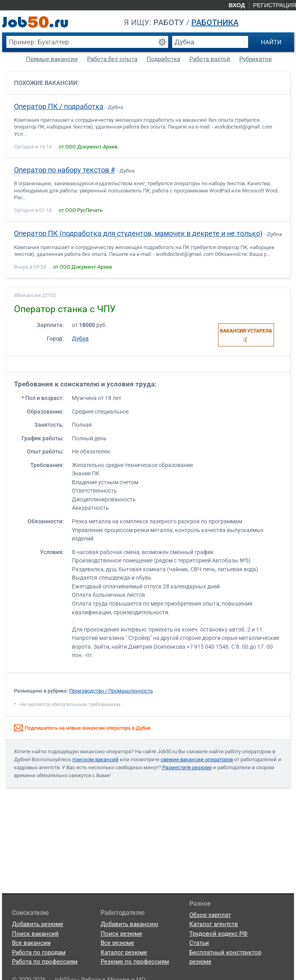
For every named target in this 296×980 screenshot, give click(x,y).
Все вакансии (31, 943)
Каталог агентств (214, 924)
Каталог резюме (124, 952)
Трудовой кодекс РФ (219, 934)
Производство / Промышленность (111, 691)
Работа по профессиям (45, 962)
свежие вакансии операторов (197, 759)
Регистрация (274, 5)
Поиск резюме (121, 934)
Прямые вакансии (52, 59)
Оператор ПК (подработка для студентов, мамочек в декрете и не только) (138, 234)
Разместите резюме (187, 767)
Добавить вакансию (129, 924)
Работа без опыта (112, 59)
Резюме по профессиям (135, 962)
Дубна (80, 339)
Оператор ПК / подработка (59, 107)
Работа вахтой (210, 59)
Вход (237, 5)
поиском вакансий (95, 759)
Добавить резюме (38, 924)
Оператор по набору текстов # (65, 170)
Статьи (199, 943)
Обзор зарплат (210, 915)
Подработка (163, 59)
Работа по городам (39, 952)
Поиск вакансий (35, 934)
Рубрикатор (255, 59)
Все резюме (117, 943)
